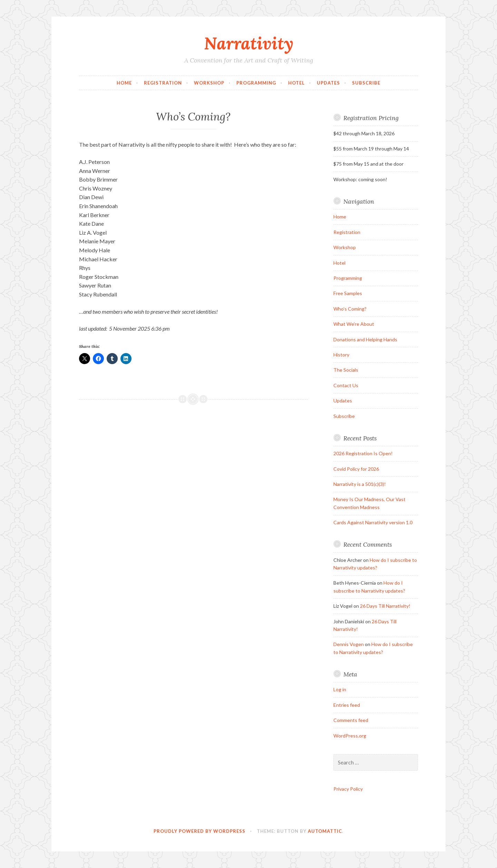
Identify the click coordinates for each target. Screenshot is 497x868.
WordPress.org (350, 736)
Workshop (209, 83)
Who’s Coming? (350, 309)
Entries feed (347, 705)
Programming (256, 83)
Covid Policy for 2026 (356, 469)
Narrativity (249, 43)
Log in (340, 689)
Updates (328, 83)
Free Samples (348, 293)
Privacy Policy (348, 789)
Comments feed (351, 720)
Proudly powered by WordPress (199, 831)
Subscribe (366, 83)
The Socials (346, 370)
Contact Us (346, 385)
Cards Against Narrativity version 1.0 (373, 522)
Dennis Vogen (349, 644)
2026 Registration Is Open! (363, 453)
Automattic (325, 831)
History (341, 355)
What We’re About (354, 324)
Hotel (296, 83)
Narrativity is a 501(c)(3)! (360, 484)
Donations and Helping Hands (365, 339)
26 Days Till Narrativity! (385, 606)
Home (124, 83)
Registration (163, 83)
